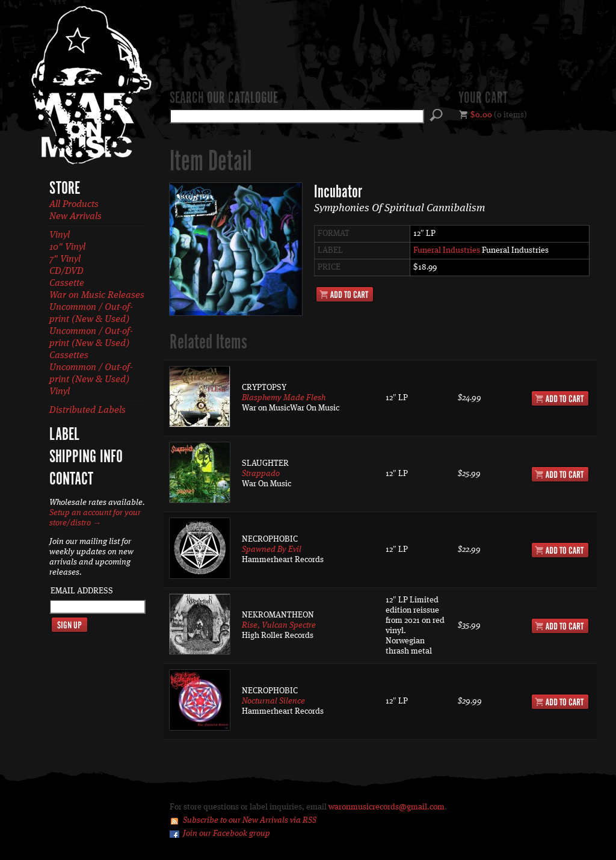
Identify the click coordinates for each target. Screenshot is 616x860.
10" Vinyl (67, 247)
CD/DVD (66, 271)
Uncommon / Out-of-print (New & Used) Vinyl (91, 380)
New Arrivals (75, 217)
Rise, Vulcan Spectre (279, 625)
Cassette (67, 283)
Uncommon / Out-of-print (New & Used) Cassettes (91, 344)
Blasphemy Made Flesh (284, 398)
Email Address (82, 591)
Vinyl (60, 235)
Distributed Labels (88, 410)
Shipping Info (86, 457)
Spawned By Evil (272, 549)
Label (64, 435)
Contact (71, 480)
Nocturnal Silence (273, 701)
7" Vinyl (65, 259)
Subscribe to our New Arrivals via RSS (250, 820)
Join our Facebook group (226, 834)
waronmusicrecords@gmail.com (387, 807)
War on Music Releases (97, 295)
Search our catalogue (224, 99)
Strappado (261, 474)
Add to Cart (345, 294)
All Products (74, 205)
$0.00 (481, 115)
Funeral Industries (447, 250)
